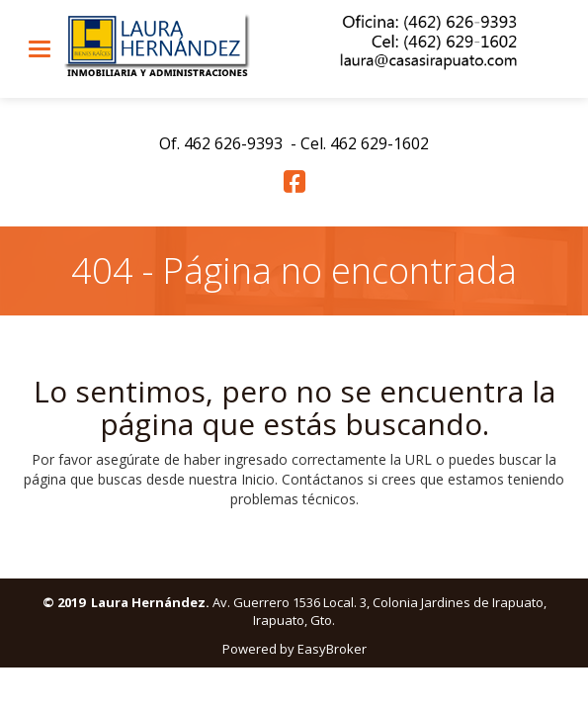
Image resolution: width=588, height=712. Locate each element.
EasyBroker (332, 649)
